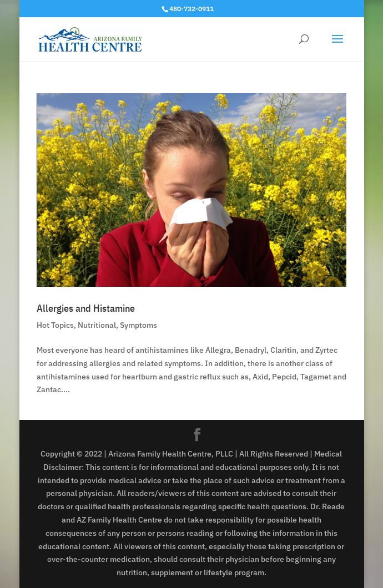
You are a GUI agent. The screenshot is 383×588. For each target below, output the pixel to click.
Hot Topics (55, 325)
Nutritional (97, 325)
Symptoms (138, 325)
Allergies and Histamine (86, 308)
